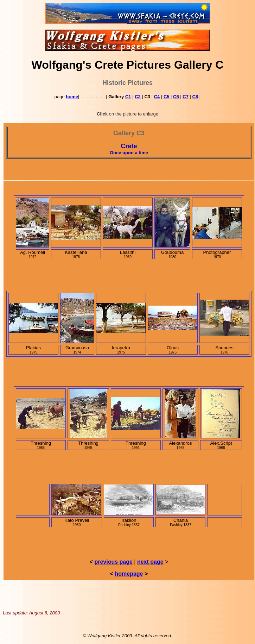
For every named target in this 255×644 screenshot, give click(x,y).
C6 (176, 97)
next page (150, 562)
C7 (186, 97)
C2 (138, 97)
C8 (195, 97)
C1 (128, 97)
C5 (167, 97)
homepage (129, 574)
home (72, 97)
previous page (113, 562)
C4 (157, 97)
